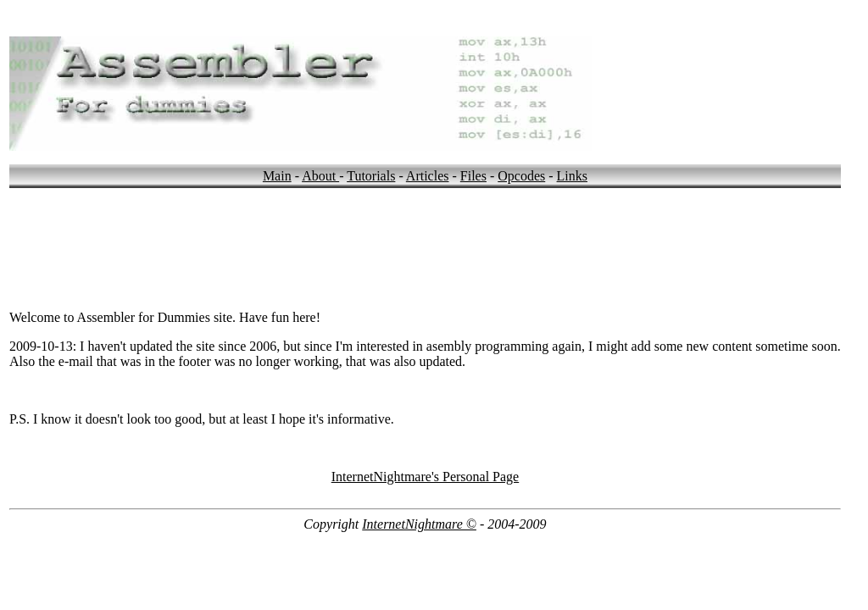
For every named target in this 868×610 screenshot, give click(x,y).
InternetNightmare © (419, 524)
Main (277, 176)
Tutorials (371, 176)
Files (473, 176)
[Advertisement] (318, 226)
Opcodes (521, 176)
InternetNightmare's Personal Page (425, 477)
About (320, 176)
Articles (428, 176)
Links (572, 176)
